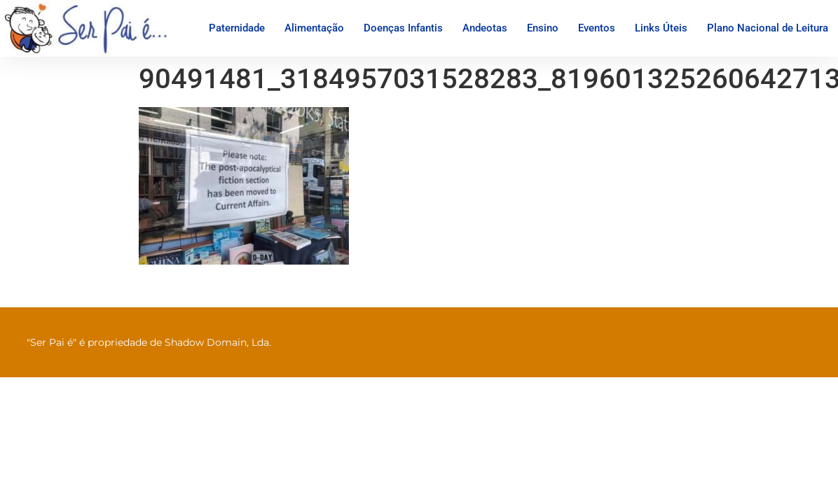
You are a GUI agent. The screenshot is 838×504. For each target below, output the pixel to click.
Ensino (543, 28)
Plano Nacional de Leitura (768, 28)
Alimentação (314, 28)
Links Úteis (661, 28)
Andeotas (485, 28)
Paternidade (237, 28)
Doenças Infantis (403, 28)
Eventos (597, 28)
